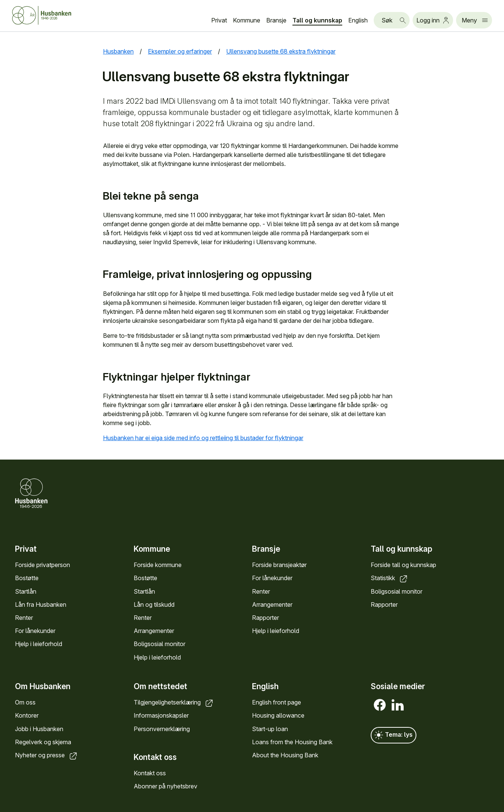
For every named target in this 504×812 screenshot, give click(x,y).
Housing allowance (278, 716)
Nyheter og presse (47, 755)
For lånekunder (35, 631)
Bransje (276, 20)
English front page (277, 703)
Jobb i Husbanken (39, 729)
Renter (24, 618)
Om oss (25, 703)
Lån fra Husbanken (41, 604)
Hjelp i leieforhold (39, 644)
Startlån (26, 591)
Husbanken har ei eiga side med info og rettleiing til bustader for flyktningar (209, 438)
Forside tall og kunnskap (403, 565)
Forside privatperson (42, 565)
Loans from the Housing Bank (292, 742)
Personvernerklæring (162, 729)
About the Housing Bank (285, 755)
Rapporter (265, 618)
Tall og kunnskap (317, 20)
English (358, 20)
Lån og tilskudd (154, 604)
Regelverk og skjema (43, 742)
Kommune (247, 20)
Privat (219, 20)
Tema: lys (394, 736)
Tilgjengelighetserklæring (174, 703)
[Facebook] (380, 705)
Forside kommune (158, 565)
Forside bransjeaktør (279, 565)
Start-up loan (270, 729)
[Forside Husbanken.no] (51, 15)
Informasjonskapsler (161, 716)
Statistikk (390, 578)
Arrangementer (154, 631)
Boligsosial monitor (160, 644)
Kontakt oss (150, 773)
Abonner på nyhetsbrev (166, 786)
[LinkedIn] (398, 705)
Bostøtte (27, 578)
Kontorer (27, 716)
